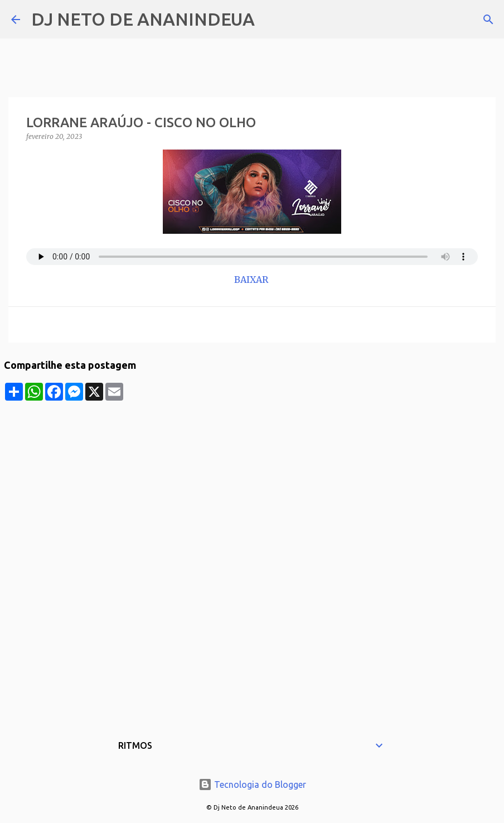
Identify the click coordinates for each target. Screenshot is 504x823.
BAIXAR (252, 280)
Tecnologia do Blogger (252, 785)
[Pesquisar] (270, 20)
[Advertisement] (252, 479)
